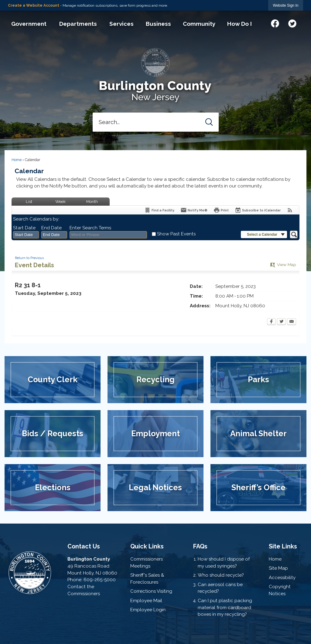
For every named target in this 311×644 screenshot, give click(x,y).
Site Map (278, 568)
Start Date (24, 228)
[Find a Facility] (159, 210)
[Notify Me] (194, 210)
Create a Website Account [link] (34, 5)
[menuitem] (29, 24)
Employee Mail (146, 601)
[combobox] (26, 235)
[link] (286, 5)
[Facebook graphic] (275, 23)
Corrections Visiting (151, 591)
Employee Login (148, 610)
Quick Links (147, 546)
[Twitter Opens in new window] (281, 322)
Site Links (283, 546)
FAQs (200, 546)
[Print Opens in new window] (221, 210)
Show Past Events (176, 234)
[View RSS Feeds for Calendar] (290, 210)
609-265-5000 (100, 580)
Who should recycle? (221, 575)
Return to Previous (29, 258)
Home (17, 160)
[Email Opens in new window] (292, 322)
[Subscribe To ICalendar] (258, 210)
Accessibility (282, 578)
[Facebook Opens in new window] (271, 322)
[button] (209, 122)
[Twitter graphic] (292, 23)
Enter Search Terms (90, 228)
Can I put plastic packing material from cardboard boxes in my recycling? (225, 608)
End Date (51, 228)
